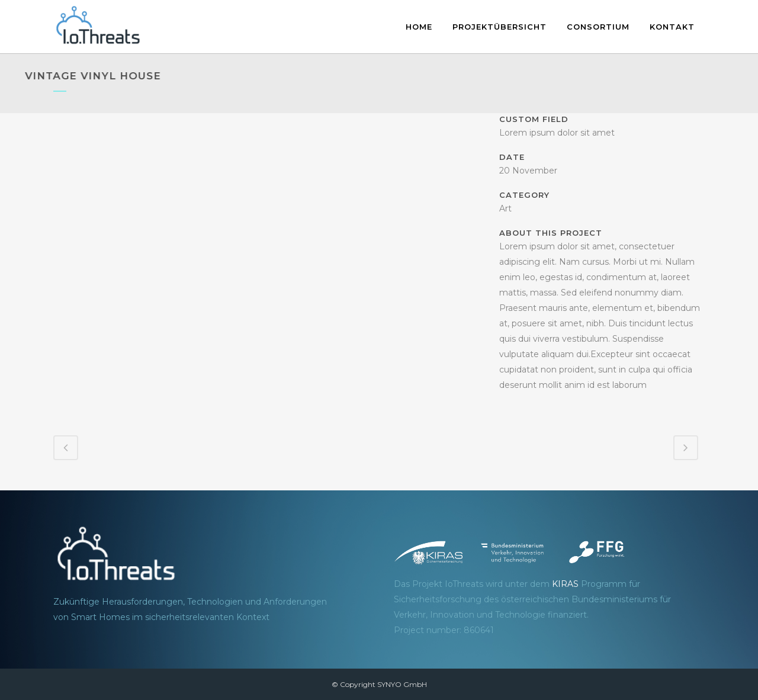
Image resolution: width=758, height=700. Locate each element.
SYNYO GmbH (402, 684)
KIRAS (565, 584)
